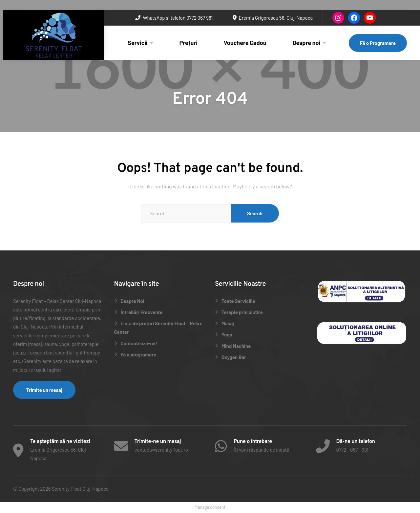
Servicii (137, 43)
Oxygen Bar (234, 357)
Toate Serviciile (238, 301)
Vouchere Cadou (245, 43)
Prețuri (189, 43)
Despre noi (307, 43)
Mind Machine (236, 346)
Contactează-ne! (139, 343)
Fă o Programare (378, 43)
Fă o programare (138, 354)
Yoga (227, 334)
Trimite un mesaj (44, 390)
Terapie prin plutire (242, 312)
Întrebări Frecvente (142, 312)
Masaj (228, 323)
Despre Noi (133, 301)
